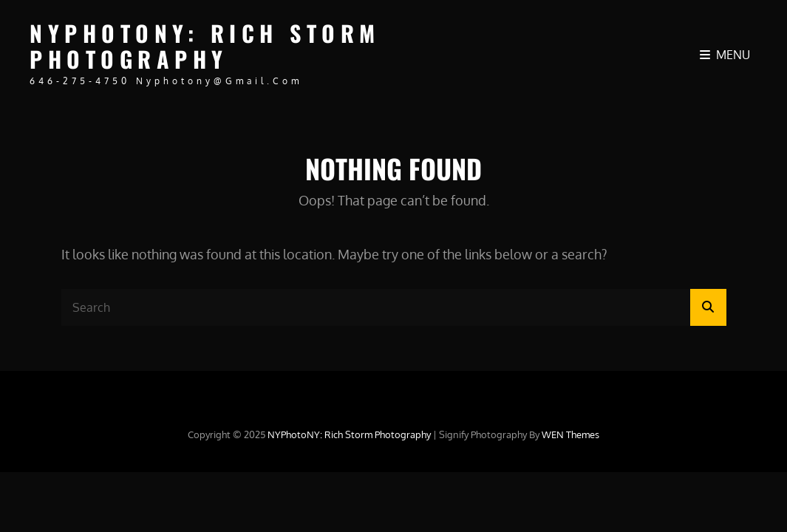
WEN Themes (570, 434)
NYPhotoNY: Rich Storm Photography (205, 46)
